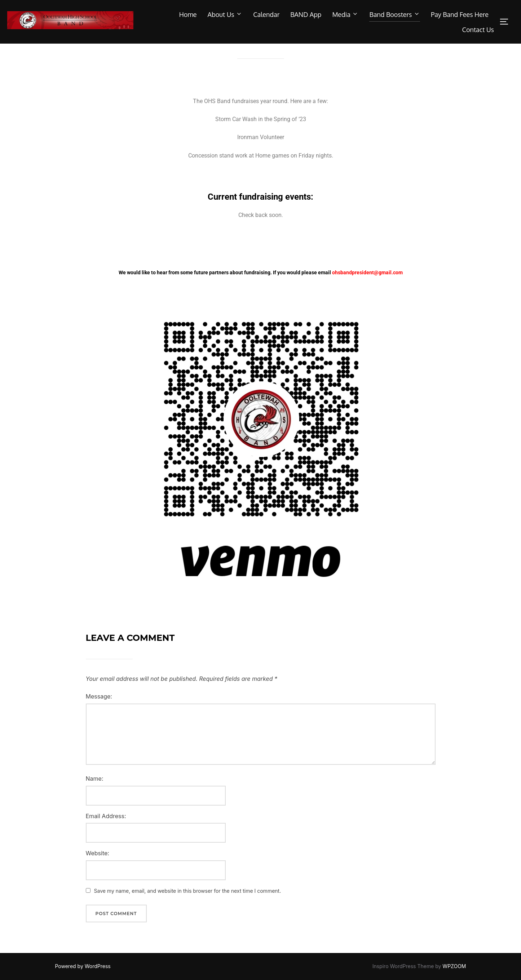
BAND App (306, 14)
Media (345, 14)
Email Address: (106, 830)
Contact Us (478, 30)
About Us (225, 14)
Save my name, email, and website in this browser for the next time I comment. (188, 906)
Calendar (266, 14)
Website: (98, 868)
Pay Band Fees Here (460, 14)
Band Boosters (395, 14)
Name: (95, 793)
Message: (99, 711)
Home (188, 14)
